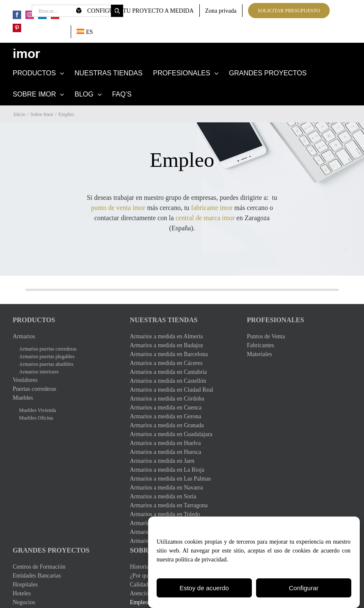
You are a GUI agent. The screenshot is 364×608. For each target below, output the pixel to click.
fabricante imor (212, 208)
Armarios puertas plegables (47, 357)
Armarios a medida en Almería (167, 336)
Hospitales (25, 585)
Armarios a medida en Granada (167, 425)
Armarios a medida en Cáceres (166, 363)
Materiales (259, 354)
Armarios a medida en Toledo (165, 514)
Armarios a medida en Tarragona (169, 505)
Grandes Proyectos (51, 550)
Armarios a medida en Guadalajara (171, 434)
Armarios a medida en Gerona (166, 416)
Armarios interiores (39, 372)
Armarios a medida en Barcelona (169, 354)
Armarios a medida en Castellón (168, 381)
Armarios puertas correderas (48, 349)
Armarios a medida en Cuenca (166, 408)
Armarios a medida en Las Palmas (171, 479)
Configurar (303, 589)
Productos (34, 320)
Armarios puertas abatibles (46, 364)
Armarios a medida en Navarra (167, 488)
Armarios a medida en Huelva (165, 443)
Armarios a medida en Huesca (166, 452)
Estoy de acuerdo (204, 589)
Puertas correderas (34, 389)
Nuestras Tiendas (164, 320)
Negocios (24, 602)
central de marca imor (205, 218)
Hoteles (22, 593)
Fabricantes (261, 345)
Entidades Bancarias (37, 576)
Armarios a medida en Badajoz (167, 345)
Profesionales (275, 320)
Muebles (23, 398)
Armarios (24, 336)
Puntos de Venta (266, 336)
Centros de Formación (39, 567)
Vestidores (25, 380)
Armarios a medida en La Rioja (167, 470)
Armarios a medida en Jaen (162, 461)
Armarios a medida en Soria (163, 496)
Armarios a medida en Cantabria (168, 372)
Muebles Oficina (36, 418)
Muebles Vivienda (37, 410)
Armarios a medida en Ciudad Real (172, 390)
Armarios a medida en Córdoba (167, 399)
